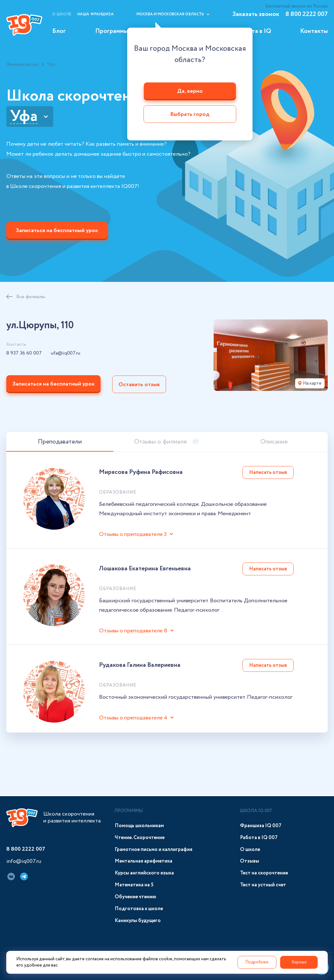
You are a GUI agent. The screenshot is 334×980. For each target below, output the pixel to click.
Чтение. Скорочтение (140, 838)
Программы (112, 31)
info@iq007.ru (24, 862)
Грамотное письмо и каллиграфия (154, 850)
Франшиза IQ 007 (261, 826)
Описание (274, 443)
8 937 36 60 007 (24, 354)
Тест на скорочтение (264, 873)
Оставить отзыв (140, 385)
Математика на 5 (134, 885)
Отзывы (250, 861)
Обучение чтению (136, 897)
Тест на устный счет (263, 885)
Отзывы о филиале (167, 443)
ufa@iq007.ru (66, 354)
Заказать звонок (256, 14)
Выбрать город (190, 115)
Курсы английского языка (144, 873)
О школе (62, 14)
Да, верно (190, 91)
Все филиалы (31, 298)
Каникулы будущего (138, 921)
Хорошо (299, 962)
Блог (59, 31)
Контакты (314, 31)
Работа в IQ (255, 31)
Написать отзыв (268, 473)
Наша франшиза (96, 14)
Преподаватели (60, 443)
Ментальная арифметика (144, 861)
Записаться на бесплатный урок (57, 231)
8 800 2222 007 (307, 14)
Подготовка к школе (139, 909)
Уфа (24, 117)
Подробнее (256, 962)
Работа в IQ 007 (259, 838)
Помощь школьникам (139, 826)
